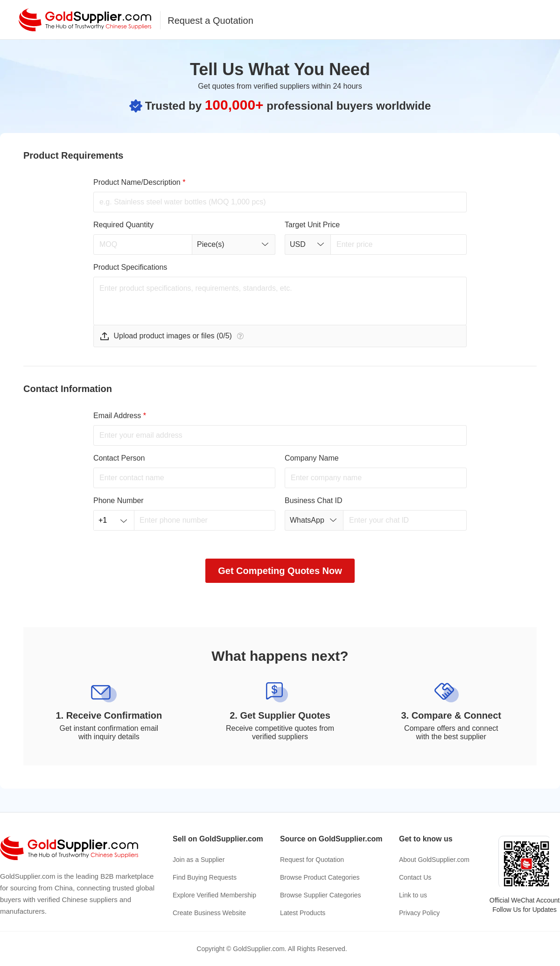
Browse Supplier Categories (321, 895)
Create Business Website (209, 913)
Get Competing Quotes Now (280, 571)
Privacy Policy (419, 913)
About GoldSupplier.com (434, 860)
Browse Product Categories (320, 877)
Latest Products (303, 913)
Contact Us (415, 877)
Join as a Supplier (199, 860)
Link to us (413, 895)
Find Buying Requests (205, 877)
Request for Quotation (312, 860)
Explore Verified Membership (214, 895)
